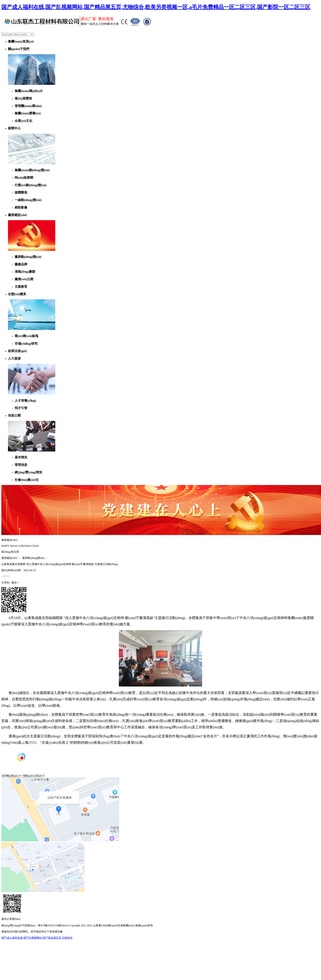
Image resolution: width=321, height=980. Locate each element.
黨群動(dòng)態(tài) (33, 558)
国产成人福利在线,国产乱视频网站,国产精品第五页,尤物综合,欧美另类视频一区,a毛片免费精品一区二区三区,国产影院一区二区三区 (156, 7)
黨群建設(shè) (9, 558)
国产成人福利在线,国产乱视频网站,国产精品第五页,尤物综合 (37, 938)
